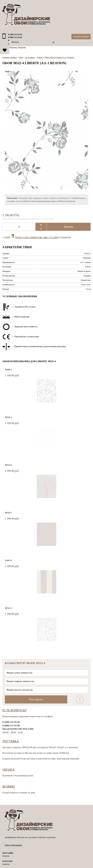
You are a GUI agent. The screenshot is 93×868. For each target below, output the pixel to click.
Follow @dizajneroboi (13, 845)
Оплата (9, 770)
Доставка (11, 741)
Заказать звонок (81, 36)
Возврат (9, 787)
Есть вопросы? (15, 710)
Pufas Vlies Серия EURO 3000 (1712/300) (37, 238)
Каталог (15, 42)
